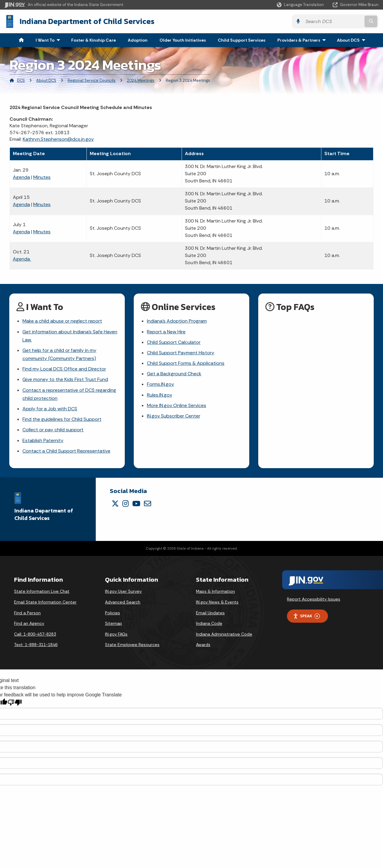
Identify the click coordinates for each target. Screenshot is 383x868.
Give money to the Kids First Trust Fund (65, 379)
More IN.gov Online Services (177, 405)
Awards (203, 645)
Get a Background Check (174, 374)
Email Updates (210, 613)
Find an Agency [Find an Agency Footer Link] (29, 623)
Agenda (21, 177)
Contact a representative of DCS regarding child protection (69, 394)
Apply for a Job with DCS (50, 409)
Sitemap (114, 623)
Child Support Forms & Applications (186, 363)
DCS (21, 80)
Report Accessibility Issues (314, 599)
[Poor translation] (15, 703)
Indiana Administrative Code (224, 634)
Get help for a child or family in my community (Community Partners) (59, 354)
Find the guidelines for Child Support (62, 419)
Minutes (42, 177)
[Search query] (333, 21)
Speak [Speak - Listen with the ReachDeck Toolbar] (306, 616)
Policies (113, 613)
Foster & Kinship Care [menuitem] (94, 40)
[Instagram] (126, 503)
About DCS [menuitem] (352, 40)
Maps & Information (215, 591)
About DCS (46, 80)
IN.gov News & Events (217, 602)
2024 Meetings (141, 80)
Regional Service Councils (92, 80)
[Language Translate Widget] (301, 5)
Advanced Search (123, 602)
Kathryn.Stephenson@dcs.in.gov (58, 139)
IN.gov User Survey (123, 591)
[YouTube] (136, 503)
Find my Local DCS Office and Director (64, 369)
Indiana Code (209, 623)
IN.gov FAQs (116, 634)
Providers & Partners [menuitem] (303, 40)
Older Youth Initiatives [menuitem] (183, 40)
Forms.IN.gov (160, 384)
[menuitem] (21, 40)
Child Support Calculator (174, 342)
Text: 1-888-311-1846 (36, 645)
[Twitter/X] (115, 503)
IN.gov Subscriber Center (174, 416)
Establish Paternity (43, 440)
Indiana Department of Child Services (87, 21)
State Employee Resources (132, 645)
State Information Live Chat (42, 591)
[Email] (148, 503)
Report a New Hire (166, 332)
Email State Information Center (45, 602)
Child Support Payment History (181, 353)
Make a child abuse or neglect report (62, 321)
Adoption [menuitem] (138, 40)
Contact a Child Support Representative (66, 451)
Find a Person (27, 613)
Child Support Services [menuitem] (242, 40)
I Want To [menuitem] (49, 40)
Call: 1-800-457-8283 (35, 634)
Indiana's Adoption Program (177, 321)
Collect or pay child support (53, 430)
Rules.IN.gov (159, 395)
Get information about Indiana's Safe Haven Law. (70, 336)
